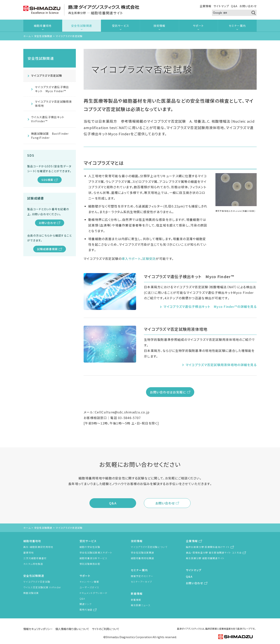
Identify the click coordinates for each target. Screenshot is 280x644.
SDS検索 (47, 180)
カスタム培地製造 (33, 564)
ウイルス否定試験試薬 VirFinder (42, 587)
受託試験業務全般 (90, 564)
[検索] (230, 13)
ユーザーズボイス (89, 587)
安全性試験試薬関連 (143, 552)
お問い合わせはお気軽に (168, 392)
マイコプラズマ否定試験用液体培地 (53, 104)
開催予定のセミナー (142, 576)
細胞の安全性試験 (90, 547)
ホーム (27, 36)
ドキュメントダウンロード (93, 593)
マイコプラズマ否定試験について (149, 547)
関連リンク (86, 604)
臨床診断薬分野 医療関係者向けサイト (208, 547)
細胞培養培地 (43, 26)
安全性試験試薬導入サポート (96, 552)
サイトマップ (221, 6)
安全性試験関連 (82, 26)
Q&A (234, 6)
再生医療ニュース (141, 605)
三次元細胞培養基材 (35, 558)
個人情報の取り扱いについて (72, 629)
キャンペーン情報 (89, 582)
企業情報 (206, 6)
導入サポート (131, 259)
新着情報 (137, 594)
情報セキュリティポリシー (38, 629)
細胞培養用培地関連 (143, 558)
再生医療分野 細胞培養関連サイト (205, 558)
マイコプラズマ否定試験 (47, 76)
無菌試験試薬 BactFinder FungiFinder (51, 136)
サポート (198, 26)
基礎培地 (28, 552)
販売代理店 (86, 610)
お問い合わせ (248, 6)
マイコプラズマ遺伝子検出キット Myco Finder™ (52, 89)
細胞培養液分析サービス (93, 558)
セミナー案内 (237, 26)
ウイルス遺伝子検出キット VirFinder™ (48, 119)
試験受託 (149, 259)
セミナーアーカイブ (142, 582)
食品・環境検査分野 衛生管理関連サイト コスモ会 (214, 552)
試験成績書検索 (48, 249)
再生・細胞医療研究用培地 (38, 547)
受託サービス (121, 26)
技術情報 (159, 26)
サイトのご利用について (106, 629)
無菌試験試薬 (31, 593)
